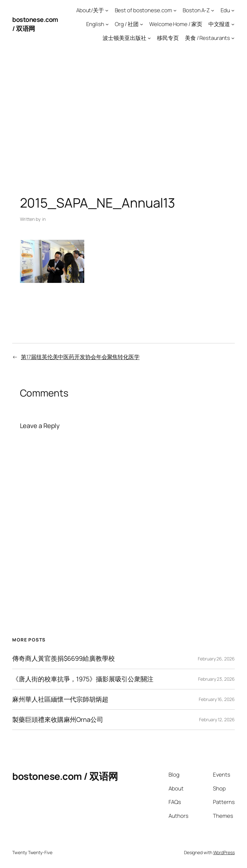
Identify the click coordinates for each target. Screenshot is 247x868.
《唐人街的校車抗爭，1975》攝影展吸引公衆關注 (83, 679)
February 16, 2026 (217, 699)
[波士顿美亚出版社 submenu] (149, 38)
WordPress (224, 852)
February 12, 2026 (217, 719)
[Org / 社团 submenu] (142, 24)
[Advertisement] (123, 116)
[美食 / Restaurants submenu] (233, 38)
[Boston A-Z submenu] (213, 10)
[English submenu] (107, 24)
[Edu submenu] (233, 10)
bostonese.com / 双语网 (65, 776)
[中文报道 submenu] (233, 24)
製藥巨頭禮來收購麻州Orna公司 (58, 720)
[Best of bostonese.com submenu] (175, 10)
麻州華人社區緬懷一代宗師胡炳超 (60, 699)
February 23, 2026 (216, 679)
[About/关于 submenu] (107, 10)
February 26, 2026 (216, 659)
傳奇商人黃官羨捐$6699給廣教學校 (63, 658)
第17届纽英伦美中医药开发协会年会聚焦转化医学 (80, 357)
